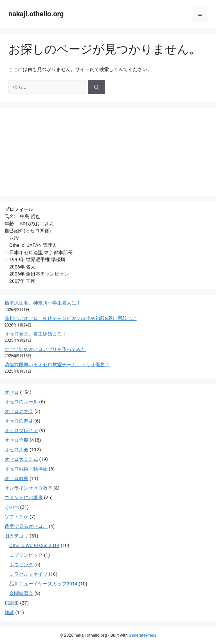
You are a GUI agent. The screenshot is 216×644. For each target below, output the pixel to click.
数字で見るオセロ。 (26, 526)
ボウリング (21, 565)
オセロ (12, 392)
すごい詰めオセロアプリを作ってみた (45, 349)
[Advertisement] (108, 152)
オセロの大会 (19, 411)
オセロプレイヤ (21, 430)
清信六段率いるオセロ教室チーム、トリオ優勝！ (57, 365)
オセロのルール (21, 402)
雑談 (9, 612)
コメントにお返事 (24, 498)
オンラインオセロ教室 (28, 488)
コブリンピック (26, 555)
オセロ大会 (16, 450)
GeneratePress (143, 635)
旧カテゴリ (16, 536)
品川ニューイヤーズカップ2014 (43, 584)
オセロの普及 (19, 421)
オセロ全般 (16, 440)
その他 (12, 507)
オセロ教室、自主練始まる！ (36, 334)
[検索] (97, 87)
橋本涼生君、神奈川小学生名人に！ (43, 303)
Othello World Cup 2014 (34, 545)
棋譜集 (12, 603)
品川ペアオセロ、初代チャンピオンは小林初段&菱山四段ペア (71, 318)
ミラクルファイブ (28, 574)
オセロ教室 (16, 478)
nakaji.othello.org (36, 14)
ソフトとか (16, 517)
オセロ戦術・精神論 (26, 469)
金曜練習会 (21, 593)
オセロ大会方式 (21, 459)
